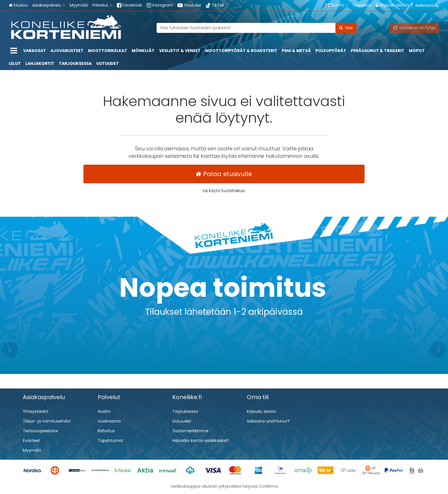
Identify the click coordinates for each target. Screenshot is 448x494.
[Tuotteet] (14, 51)
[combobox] (257, 28)
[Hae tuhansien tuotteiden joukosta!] (257, 28)
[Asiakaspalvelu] (49, 5)
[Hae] (346, 28)
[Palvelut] (102, 5)
